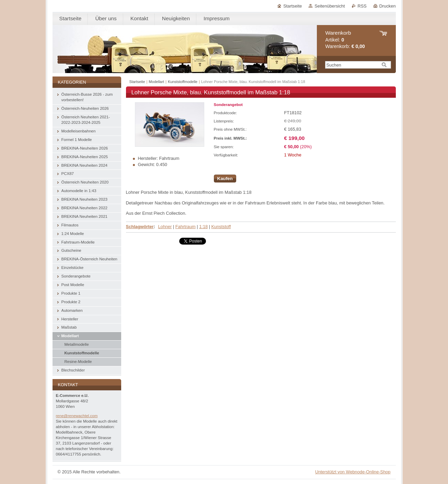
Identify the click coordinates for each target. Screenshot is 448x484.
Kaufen (225, 179)
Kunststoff (221, 227)
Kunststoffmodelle (183, 82)
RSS (362, 6)
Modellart (156, 82)
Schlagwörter (140, 227)
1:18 (203, 227)
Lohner (165, 227)
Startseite (292, 6)
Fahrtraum (186, 227)
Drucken (388, 6)
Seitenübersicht (330, 6)
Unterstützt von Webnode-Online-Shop (353, 472)
